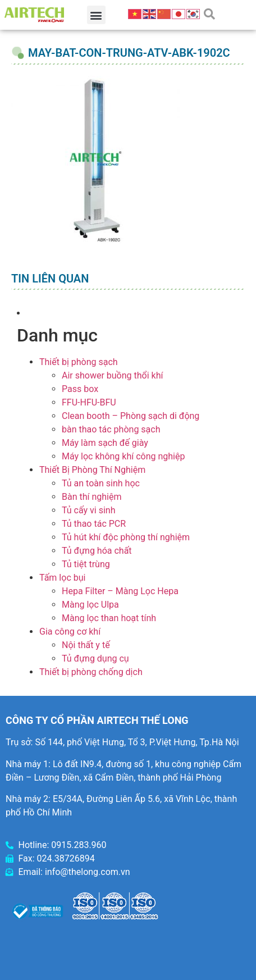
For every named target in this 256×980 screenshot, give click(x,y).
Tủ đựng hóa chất (97, 551)
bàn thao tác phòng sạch (111, 429)
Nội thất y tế (86, 645)
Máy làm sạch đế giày (105, 443)
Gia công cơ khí (70, 632)
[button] (96, 15)
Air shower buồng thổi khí (112, 375)
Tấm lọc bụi (62, 578)
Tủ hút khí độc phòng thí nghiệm (126, 537)
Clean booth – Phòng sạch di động (131, 416)
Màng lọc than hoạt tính (109, 618)
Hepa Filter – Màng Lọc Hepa (120, 591)
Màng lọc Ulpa (90, 605)
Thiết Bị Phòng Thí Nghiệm (92, 470)
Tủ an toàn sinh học (101, 483)
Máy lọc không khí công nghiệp (123, 456)
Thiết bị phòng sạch (79, 362)
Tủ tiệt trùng (86, 564)
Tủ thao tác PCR (94, 524)
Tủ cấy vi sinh (89, 510)
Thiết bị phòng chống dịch (91, 672)
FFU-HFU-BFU (89, 402)
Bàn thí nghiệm (92, 497)
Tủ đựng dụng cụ (95, 658)
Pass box (80, 389)
